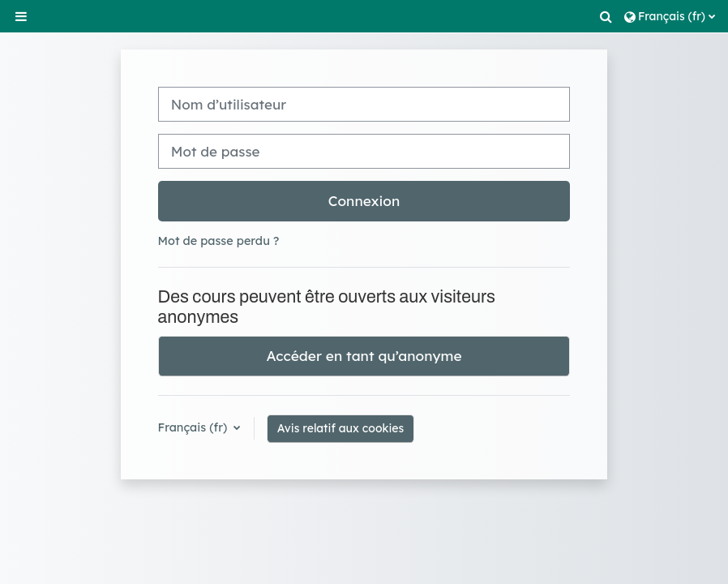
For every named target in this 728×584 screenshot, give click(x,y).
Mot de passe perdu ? (219, 241)
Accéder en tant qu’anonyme (364, 356)
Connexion (364, 201)
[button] (607, 16)
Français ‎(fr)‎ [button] (195, 427)
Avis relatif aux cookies (341, 428)
